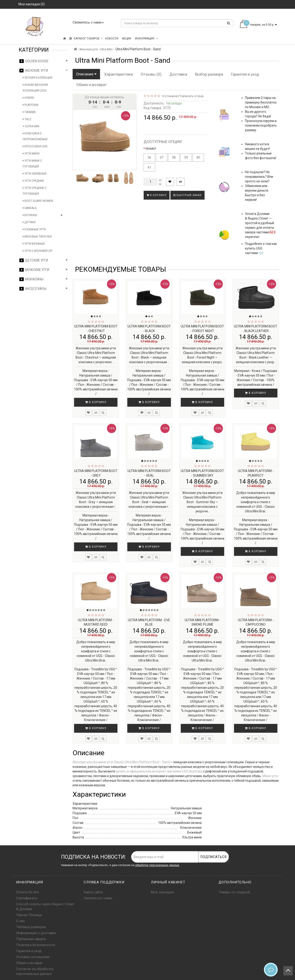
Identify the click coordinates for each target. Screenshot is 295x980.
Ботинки (30, 215)
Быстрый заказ (187, 195)
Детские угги (34, 260)
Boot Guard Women (38, 201)
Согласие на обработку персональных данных (35, 971)
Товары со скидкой (234, 892)
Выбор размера (209, 74)
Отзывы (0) (151, 74)
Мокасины (31, 279)
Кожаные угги (34, 229)
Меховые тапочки (37, 237)
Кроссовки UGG (35, 146)
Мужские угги (34, 270)
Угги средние (33, 181)
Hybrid (28, 98)
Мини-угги (270, 776)
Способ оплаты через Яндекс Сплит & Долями (45, 907)
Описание (86, 74)
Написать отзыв (192, 96)
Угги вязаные (34, 244)
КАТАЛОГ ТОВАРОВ (86, 39)
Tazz (27, 119)
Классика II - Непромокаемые (35, 136)
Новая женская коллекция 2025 (35, 88)
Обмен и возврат (91, 85)
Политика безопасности (36, 945)
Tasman (29, 112)
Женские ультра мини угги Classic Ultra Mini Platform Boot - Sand (121, 762)
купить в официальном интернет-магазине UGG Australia (159, 771)
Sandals (30, 208)
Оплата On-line (28, 892)
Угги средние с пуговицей (35, 191)
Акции (127, 39)
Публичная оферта (31, 939)
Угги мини (31, 154)
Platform (31, 105)
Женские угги (34, 71)
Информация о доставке (36, 933)
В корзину (157, 195)
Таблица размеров (31, 927)
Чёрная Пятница (29, 915)
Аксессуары (33, 289)
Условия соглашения (33, 957)
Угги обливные (35, 174)
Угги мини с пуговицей (32, 164)
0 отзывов (169, 96)
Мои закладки (162, 892)
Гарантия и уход (245, 74)
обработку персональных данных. (157, 865)
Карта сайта (93, 892)
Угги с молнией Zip (38, 251)
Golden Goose (34, 61)
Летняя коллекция (38, 78)
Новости (112, 39)
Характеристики (119, 74)
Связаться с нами (98, 898)
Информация (146, 39)
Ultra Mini (31, 126)
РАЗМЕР (151, 149)
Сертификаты (27, 898)
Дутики (29, 222)
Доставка (178, 74)
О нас (21, 921)
